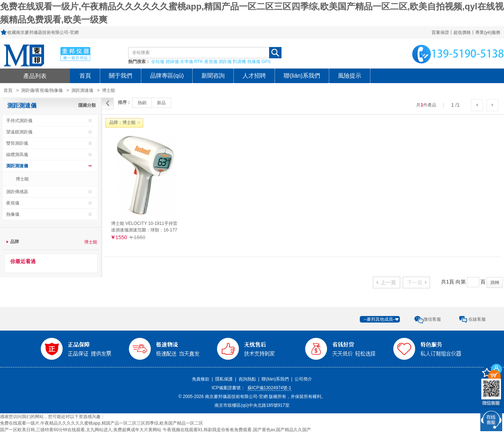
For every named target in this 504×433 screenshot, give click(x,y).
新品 (161, 103)
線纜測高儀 (17, 155)
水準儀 (186, 62)
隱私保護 (224, 379)
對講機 (239, 62)
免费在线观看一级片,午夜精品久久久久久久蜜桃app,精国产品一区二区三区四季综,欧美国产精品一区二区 (102, 423)
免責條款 (201, 379)
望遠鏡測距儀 (19, 132)
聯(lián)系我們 (302, 76)
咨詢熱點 (247, 379)
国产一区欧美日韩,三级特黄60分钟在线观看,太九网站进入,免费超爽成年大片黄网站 (81, 430)
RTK (198, 62)
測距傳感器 (17, 192)
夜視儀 (211, 62)
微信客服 (432, 319)
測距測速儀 (82, 90)
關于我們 (121, 76)
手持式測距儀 (19, 121)
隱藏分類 (87, 105)
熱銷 (142, 103)
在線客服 (477, 319)
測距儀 (225, 62)
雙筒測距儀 (17, 143)
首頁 (85, 76)
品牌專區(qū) (167, 76)
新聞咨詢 (213, 76)
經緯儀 (172, 62)
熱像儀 (254, 62)
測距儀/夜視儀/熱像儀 (42, 90)
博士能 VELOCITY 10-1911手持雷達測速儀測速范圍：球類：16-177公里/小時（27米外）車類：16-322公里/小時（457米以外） (144, 227)
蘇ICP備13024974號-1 (269, 388)
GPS (266, 62)
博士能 (22, 179)
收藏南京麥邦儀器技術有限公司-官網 (43, 32)
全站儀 (158, 62)
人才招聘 (254, 76)
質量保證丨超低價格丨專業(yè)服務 (466, 32)
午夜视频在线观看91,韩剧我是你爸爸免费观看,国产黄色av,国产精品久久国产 (237, 430)
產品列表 (35, 76)
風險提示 (350, 76)
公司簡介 (303, 379)
